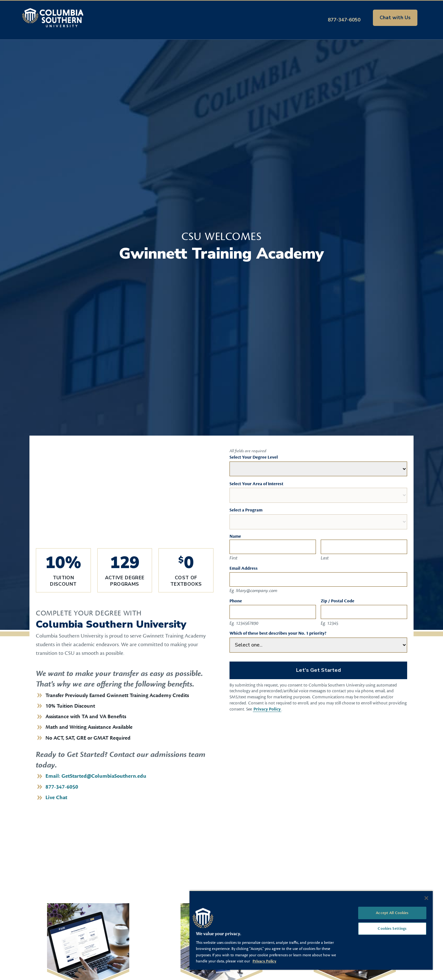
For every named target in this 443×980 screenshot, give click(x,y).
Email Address (244, 568)
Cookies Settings (392, 928)
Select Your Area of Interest (256, 484)
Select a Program (246, 510)
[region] (311, 930)
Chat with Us (395, 18)
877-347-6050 (344, 20)
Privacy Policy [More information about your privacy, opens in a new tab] (264, 961)
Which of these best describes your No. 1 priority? (278, 633)
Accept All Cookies (392, 913)
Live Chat (56, 798)
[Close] (426, 898)
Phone (236, 601)
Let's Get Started (318, 670)
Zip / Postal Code (338, 601)
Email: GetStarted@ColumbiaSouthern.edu (96, 776)
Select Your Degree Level (254, 457)
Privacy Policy (267, 709)
